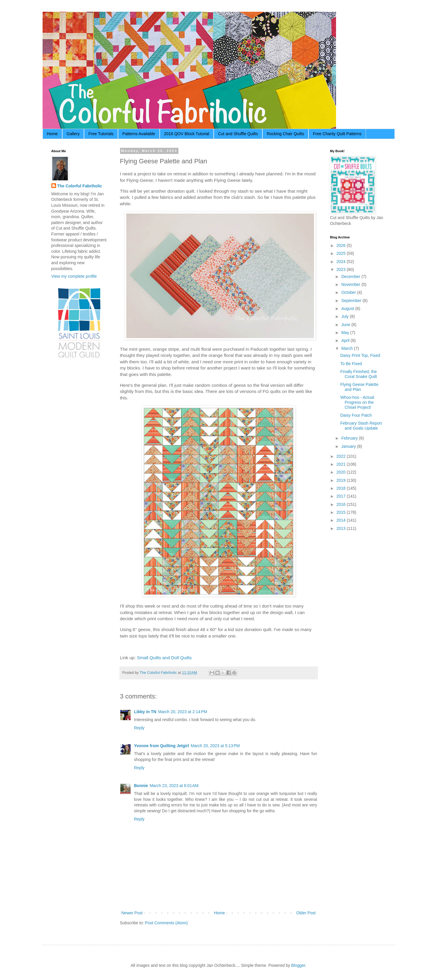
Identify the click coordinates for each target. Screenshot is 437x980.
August (348, 308)
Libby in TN (145, 712)
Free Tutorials (101, 134)
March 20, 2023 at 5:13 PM (215, 746)
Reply (139, 728)
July (346, 316)
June (346, 325)
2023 (341, 269)
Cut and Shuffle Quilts (238, 134)
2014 (341, 520)
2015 (341, 512)
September (352, 301)
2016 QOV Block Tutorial (187, 134)
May (346, 333)
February (350, 438)
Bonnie (141, 786)
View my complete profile (74, 276)
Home (52, 134)
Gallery (73, 134)
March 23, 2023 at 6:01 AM (174, 786)
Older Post (306, 913)
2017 (341, 496)
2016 (341, 504)
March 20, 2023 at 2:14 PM (183, 712)
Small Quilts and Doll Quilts (164, 658)
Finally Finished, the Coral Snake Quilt (358, 374)
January (349, 446)
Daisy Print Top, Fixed (360, 355)
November (351, 284)
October (349, 292)
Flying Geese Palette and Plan (359, 387)
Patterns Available (139, 134)
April (346, 340)
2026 (341, 245)
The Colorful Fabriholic (80, 186)
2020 (341, 472)
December (351, 277)
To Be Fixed (351, 364)
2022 (341, 456)
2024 (341, 262)
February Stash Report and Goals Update (361, 426)
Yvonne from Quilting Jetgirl (162, 746)
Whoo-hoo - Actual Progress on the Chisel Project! (357, 402)
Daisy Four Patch (356, 415)
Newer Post (132, 913)
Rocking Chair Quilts (286, 134)
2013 (341, 528)
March (348, 348)
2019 (341, 480)
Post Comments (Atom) (166, 923)
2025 (341, 253)
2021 (341, 464)
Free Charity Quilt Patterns (337, 134)
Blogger (298, 965)
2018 (341, 488)
